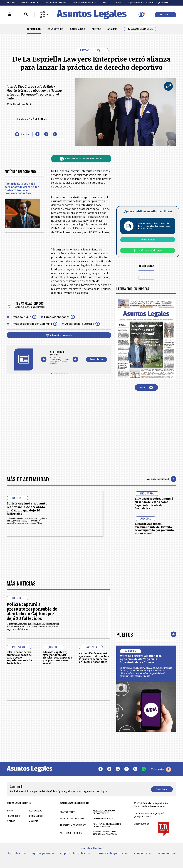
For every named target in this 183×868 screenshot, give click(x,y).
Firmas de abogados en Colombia (31, 324)
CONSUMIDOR (77, 29)
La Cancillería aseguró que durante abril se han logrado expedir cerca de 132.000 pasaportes (94, 759)
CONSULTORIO (55, 29)
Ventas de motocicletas (85, 3)
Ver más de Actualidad (162, 479)
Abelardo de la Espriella (80, 324)
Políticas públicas (30, 3)
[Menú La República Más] (9, 15)
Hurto (106, 3)
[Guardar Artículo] (22, 134)
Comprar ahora (148, 240)
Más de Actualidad (28, 479)
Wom (118, 3)
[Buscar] (26, 15)
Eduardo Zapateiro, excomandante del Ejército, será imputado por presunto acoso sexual (154, 529)
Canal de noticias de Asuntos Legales (81, 159)
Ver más (146, 387)
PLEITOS (96, 29)
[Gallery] (59, 358)
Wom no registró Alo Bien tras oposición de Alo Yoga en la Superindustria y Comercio (141, 760)
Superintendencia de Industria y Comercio (148, 3)
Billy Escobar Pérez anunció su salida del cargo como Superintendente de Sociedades (154, 504)
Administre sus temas (59, 335)
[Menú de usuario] (141, 15)
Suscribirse (165, 15)
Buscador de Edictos (140, 29)
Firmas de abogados (57, 317)
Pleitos (125, 735)
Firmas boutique (21, 317)
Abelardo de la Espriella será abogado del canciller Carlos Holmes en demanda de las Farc (22, 189)
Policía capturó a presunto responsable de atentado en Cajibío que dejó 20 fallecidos (27, 509)
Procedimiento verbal (56, 3)
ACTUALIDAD (34, 29)
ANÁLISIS (112, 29)
